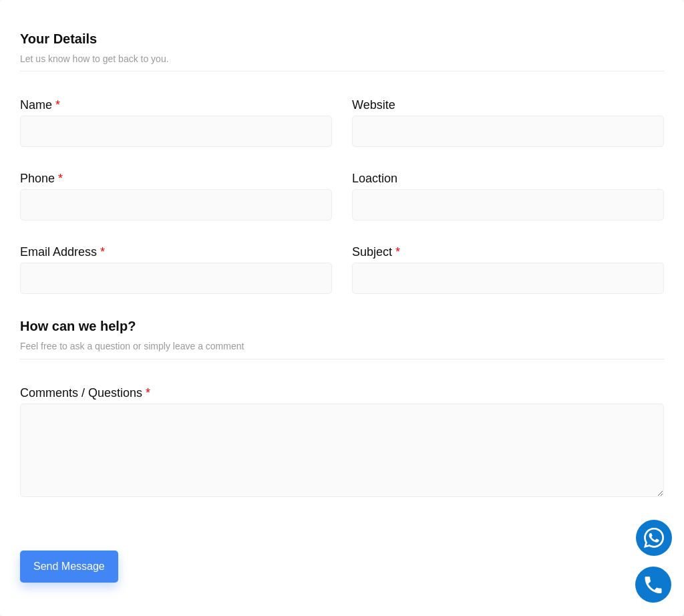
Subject (376, 252)
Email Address (62, 252)
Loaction (375, 178)
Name (40, 105)
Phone (41, 178)
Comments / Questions (85, 393)
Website (374, 105)
